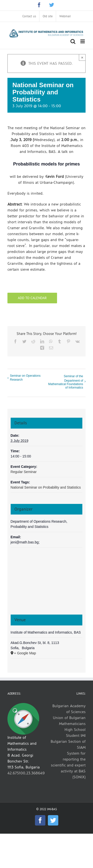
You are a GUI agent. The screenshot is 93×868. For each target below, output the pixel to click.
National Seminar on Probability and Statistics (46, 487)
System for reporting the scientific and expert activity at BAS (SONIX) (68, 765)
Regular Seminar (24, 472)
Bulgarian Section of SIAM (68, 744)
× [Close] (82, 57)
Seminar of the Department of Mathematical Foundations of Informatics (66, 382)
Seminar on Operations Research (25, 378)
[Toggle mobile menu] (83, 41)
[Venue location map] (47, 583)
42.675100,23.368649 (26, 773)
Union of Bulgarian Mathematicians (69, 721)
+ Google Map (25, 653)
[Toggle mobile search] (73, 41)
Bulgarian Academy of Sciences (69, 709)
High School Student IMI (75, 733)
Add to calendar (32, 298)
